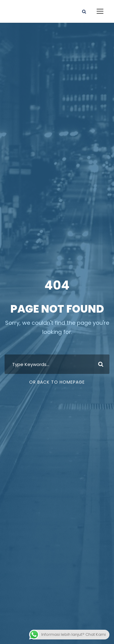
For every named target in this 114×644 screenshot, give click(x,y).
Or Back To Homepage (57, 382)
